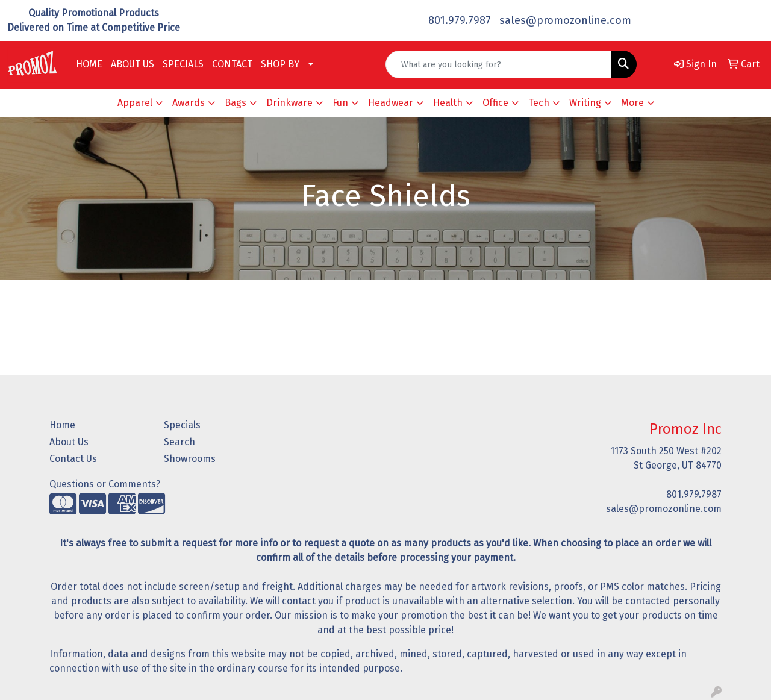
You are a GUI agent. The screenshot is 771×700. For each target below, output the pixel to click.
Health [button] (448, 103)
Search (179, 442)
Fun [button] (340, 103)
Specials (182, 425)
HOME (89, 64)
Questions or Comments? (105, 484)
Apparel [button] (135, 103)
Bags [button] (236, 103)
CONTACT (232, 64)
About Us (69, 442)
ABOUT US (133, 64)
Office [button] (495, 103)
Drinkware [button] (289, 103)
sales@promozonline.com (565, 20)
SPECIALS (183, 64)
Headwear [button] (391, 103)
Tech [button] (539, 103)
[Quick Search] (498, 64)
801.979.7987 (460, 20)
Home (62, 425)
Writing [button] (585, 103)
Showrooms (190, 459)
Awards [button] (189, 103)
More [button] (632, 103)
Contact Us (73, 459)
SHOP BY (280, 64)
